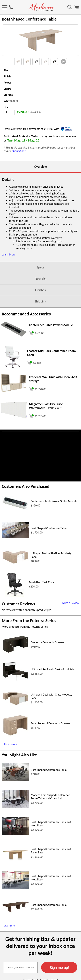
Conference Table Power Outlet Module (54, 515)
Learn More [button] (9, 268)
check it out (19, 165)
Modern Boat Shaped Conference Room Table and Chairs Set (50, 811)
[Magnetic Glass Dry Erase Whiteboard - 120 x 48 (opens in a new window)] (14, 432)
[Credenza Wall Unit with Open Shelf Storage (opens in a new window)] (14, 406)
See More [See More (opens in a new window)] (9, 940)
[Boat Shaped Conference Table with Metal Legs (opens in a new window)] (15, 848)
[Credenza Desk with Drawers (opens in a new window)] (15, 667)
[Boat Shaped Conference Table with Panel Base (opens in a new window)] (15, 873)
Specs (40, 281)
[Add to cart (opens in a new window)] (37, 347)
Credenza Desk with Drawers (48, 656)
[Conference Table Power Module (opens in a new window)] (14, 350)
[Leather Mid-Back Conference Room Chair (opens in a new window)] (13, 383)
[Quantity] (9, 126)
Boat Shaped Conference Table (49, 542)
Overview (40, 180)
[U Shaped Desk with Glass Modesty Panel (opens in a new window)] (15, 719)
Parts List (41, 293)
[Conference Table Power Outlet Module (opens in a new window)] (15, 523)
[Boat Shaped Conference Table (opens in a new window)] (15, 551)
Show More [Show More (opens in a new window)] (10, 758)
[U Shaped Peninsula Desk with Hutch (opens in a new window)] (15, 695)
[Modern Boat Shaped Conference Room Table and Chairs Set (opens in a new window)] (15, 821)
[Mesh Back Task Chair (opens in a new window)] (15, 610)
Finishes (40, 304)
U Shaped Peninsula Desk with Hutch (52, 683)
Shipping (40, 315)
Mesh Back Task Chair (42, 596)
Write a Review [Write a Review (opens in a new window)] (70, 617)
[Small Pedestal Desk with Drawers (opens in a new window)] (15, 750)
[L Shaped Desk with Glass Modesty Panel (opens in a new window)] (15, 578)
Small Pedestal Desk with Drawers (51, 737)
